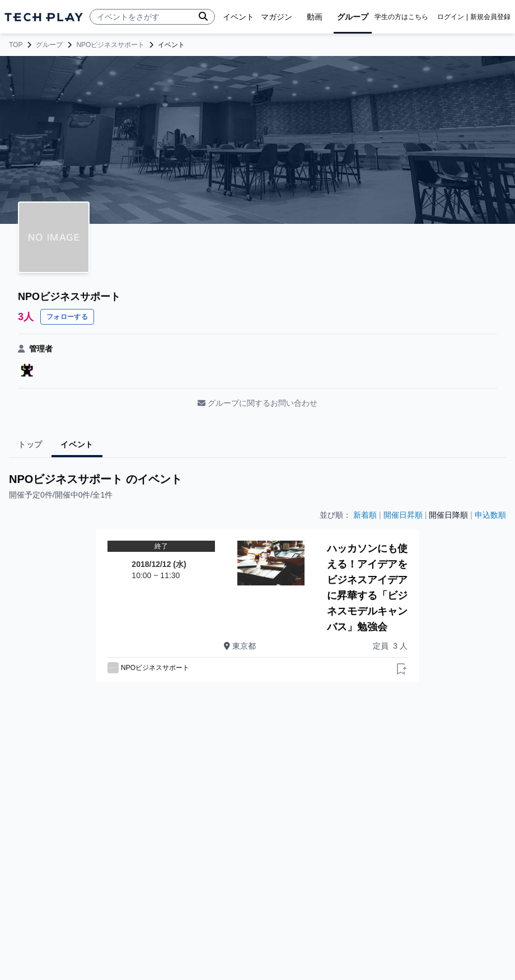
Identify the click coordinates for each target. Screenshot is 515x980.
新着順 (365, 515)
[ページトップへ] (44, 17)
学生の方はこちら (401, 17)
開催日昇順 (403, 515)
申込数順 (490, 515)
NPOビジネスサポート (110, 45)
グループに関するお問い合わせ (257, 403)
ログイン (451, 17)
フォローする (67, 317)
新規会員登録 (490, 17)
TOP (16, 45)
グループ (49, 45)
